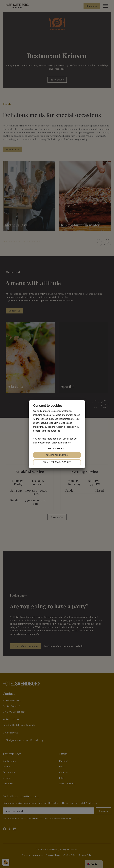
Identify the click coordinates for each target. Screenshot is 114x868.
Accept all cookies (57, 455)
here (68, 443)
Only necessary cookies (57, 462)
